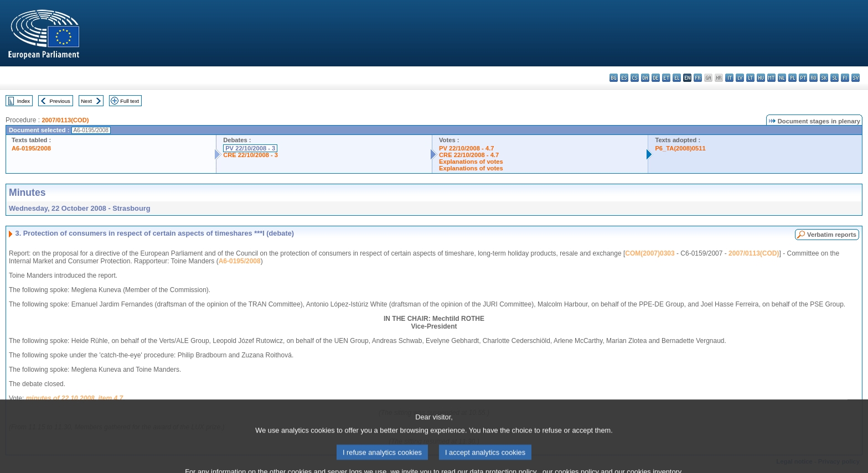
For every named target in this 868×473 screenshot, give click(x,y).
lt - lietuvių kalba (750, 78)
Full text (130, 101)
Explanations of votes (471, 162)
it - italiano (729, 78)
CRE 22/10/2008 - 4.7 (469, 155)
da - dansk (645, 78)
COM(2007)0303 (650, 253)
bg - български (614, 78)
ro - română (813, 78)
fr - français (698, 78)
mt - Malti (771, 78)
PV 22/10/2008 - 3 (250, 148)
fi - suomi (845, 78)
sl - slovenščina (835, 78)
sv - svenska (856, 78)
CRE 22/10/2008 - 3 (250, 155)
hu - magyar (761, 78)
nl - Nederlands (782, 78)
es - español (624, 78)
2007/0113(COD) (65, 120)
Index (24, 101)
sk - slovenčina (824, 78)
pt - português (803, 78)
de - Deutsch (656, 78)
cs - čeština (635, 78)
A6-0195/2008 (31, 148)
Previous (60, 101)
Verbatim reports (832, 235)
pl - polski (792, 78)
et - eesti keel (666, 78)
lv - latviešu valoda (740, 78)
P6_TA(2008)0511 (680, 148)
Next (86, 101)
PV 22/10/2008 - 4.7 (467, 148)
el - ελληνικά (677, 78)
